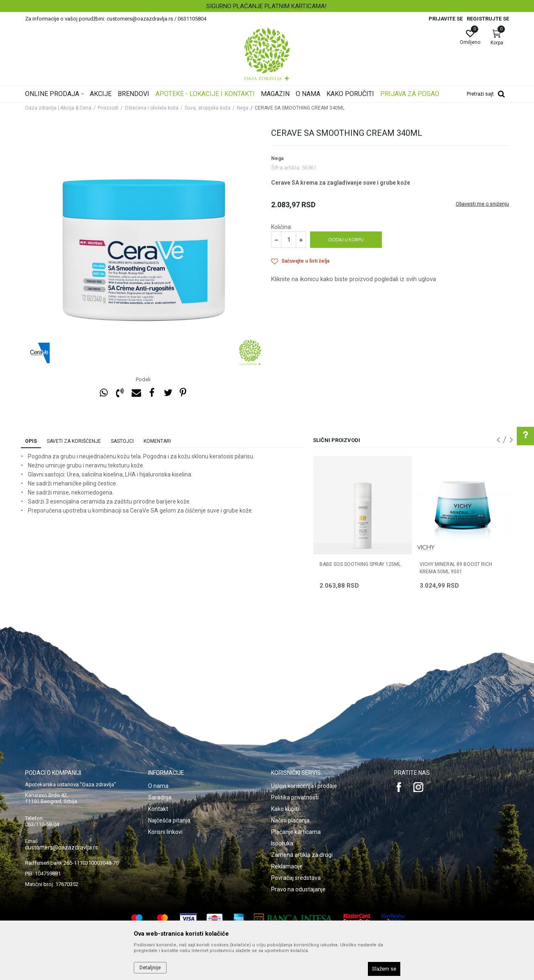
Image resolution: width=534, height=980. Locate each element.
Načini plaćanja (290, 820)
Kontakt (158, 809)
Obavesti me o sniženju (482, 204)
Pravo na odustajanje (298, 889)
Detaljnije (150, 968)
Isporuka (282, 843)
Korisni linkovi (165, 832)
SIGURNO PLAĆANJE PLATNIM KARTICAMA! (266, 6)
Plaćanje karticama (296, 832)
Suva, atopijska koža (208, 108)
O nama (158, 786)
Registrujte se (488, 19)
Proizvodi (108, 108)
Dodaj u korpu (346, 239)
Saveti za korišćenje (74, 441)
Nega (243, 108)
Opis (31, 441)
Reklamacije (287, 866)
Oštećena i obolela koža (152, 108)
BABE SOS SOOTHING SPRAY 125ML (360, 564)
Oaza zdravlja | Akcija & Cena (58, 108)
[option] (267, 6)
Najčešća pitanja (169, 820)
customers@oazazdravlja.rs (62, 847)
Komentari (157, 441)
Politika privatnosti (295, 797)
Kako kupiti (285, 809)
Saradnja (160, 797)
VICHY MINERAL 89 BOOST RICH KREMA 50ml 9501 (456, 568)
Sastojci (122, 441)
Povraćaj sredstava (296, 878)
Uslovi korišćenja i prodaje (304, 786)
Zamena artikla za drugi (302, 855)
